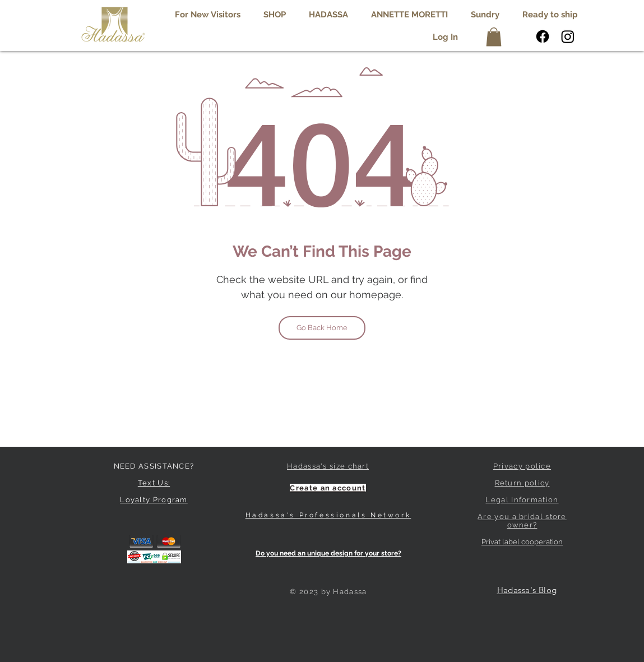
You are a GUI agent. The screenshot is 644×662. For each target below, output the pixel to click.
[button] (329, 15)
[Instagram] (568, 36)
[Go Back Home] (322, 328)
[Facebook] (543, 36)
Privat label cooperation (522, 542)
